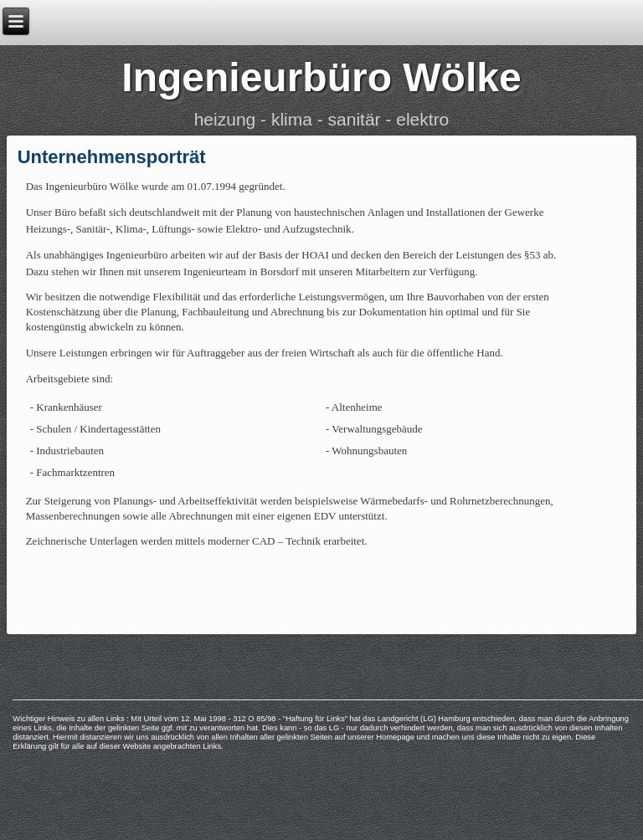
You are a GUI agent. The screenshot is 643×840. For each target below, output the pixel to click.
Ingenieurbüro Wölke (321, 77)
